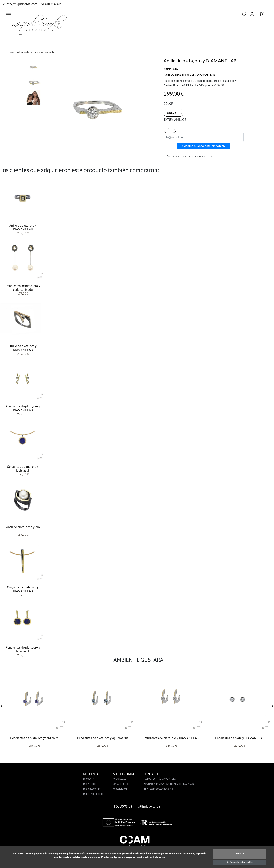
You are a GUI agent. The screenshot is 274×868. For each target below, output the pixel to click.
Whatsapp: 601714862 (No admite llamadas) (169, 784)
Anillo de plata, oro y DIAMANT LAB (23, 227)
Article (167, 69)
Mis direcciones (92, 789)
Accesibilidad (121, 789)
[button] (9, 15)
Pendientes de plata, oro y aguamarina (103, 738)
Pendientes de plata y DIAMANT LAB (240, 738)
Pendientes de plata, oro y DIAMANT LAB (23, 408)
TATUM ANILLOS (175, 120)
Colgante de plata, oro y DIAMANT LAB (23, 589)
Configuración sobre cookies (240, 862)
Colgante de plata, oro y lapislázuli (23, 468)
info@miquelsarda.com (19, 4)
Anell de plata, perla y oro (23, 527)
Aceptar (240, 854)
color (168, 104)
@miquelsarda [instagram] (149, 806)
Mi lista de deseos (94, 794)
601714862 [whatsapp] (48, 4)
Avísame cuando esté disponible (204, 146)
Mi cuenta (89, 779)
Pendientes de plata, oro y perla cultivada (23, 287)
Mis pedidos (90, 784)
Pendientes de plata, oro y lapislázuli (23, 649)
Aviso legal (120, 779)
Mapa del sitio (121, 784)
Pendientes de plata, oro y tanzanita (34, 738)
